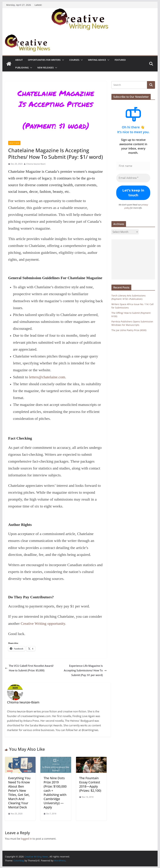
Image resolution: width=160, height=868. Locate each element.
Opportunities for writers (44, 60)
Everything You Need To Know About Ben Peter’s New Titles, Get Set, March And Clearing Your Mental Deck (19, 793)
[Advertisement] (133, 259)
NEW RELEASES (46, 68)
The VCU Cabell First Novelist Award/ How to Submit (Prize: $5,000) (29, 668)
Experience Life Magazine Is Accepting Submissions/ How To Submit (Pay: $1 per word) (85, 670)
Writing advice (97, 60)
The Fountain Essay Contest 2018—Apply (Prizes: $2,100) (90, 784)
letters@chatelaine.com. (48, 377)
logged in (26, 839)
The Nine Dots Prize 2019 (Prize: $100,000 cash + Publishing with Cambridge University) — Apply (55, 793)
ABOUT (19, 60)
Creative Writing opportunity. (43, 623)
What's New (14, 143)
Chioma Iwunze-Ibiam (36, 164)
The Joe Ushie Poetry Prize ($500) (129, 330)
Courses (74, 60)
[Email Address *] (133, 178)
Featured (120, 60)
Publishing (22, 68)
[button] (62, 60)
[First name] (133, 166)
